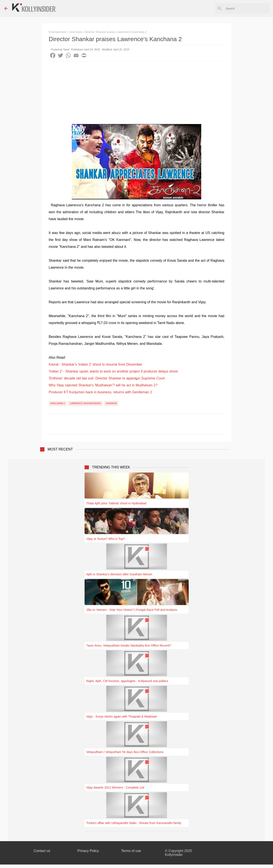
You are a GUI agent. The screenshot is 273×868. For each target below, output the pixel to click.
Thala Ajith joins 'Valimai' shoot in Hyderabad (116, 503)
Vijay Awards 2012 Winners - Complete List (115, 787)
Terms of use (131, 851)
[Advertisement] (137, 94)
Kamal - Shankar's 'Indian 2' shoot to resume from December (96, 364)
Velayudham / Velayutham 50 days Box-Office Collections (125, 752)
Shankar (111, 403)
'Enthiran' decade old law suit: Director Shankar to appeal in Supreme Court (107, 378)
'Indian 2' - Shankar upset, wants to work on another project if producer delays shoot (113, 371)
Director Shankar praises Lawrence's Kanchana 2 (116, 32)
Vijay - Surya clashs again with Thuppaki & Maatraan (122, 716)
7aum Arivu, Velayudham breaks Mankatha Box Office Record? (129, 645)
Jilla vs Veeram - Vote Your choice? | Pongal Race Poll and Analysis (132, 610)
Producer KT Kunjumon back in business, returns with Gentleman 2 (100, 392)
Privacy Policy (88, 851)
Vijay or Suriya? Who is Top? (106, 539)
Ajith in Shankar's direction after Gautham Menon (119, 574)
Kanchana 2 (58, 403)
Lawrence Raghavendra (85, 403)
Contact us (42, 851)
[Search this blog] (247, 8)
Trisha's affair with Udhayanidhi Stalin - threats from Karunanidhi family (134, 823)
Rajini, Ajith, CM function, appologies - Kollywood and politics (127, 681)
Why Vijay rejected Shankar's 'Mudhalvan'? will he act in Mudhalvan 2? (103, 385)
